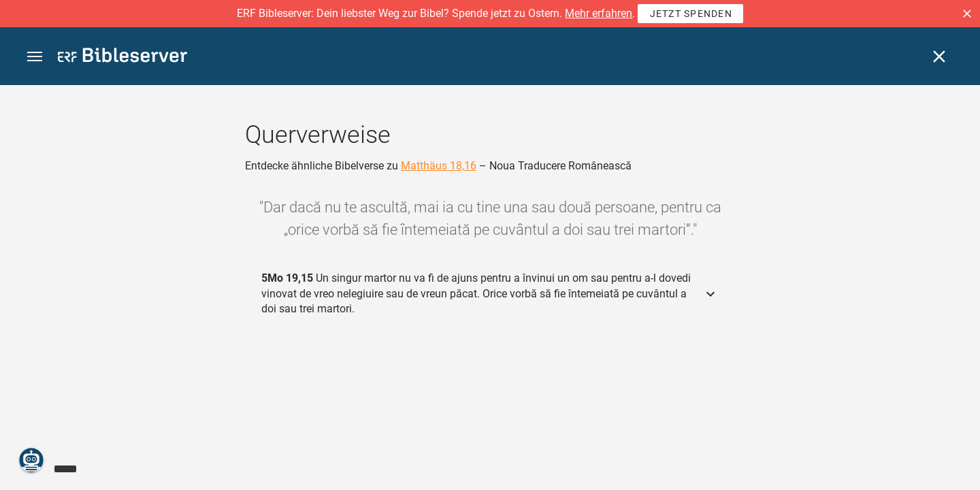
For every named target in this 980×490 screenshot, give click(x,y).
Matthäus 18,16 (439, 166)
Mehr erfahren (599, 13)
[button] (967, 14)
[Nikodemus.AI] (31, 460)
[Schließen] (939, 56)
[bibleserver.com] (122, 58)
